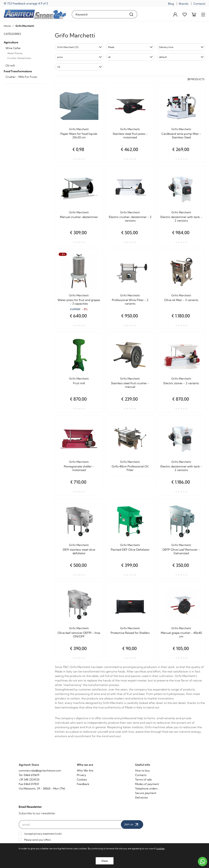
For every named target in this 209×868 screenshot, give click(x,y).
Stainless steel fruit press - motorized (130, 136)
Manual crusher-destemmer (79, 217)
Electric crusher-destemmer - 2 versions (130, 219)
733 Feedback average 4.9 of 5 (26, 3)
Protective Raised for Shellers (130, 633)
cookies (160, 848)
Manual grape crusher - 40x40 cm (181, 635)
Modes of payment (147, 784)
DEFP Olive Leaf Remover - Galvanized (181, 551)
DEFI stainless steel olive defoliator (79, 551)
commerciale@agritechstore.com (40, 771)
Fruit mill (79, 383)
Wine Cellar (13, 48)
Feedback (83, 784)
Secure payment (146, 793)
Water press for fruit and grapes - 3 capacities (79, 302)
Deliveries (141, 797)
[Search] (131, 14)
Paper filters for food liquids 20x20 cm (79, 136)
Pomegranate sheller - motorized (79, 468)
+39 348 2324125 (29, 779)
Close (105, 861)
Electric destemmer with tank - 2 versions (181, 219)
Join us (132, 825)
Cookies (82, 779)
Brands (184, 4)
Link (58, 834)
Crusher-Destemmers (19, 58)
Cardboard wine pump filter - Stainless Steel (181, 136)
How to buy (142, 771)
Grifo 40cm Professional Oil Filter (130, 468)
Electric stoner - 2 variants (181, 383)
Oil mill (10, 66)
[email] (72, 825)
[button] (79, 47)
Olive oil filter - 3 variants (181, 300)
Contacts (199, 4)
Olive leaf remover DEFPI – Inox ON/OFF (79, 635)
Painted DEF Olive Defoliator (130, 550)
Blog (171, 4)
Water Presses (15, 53)
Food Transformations (18, 71)
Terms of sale (143, 779)
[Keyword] (99, 14)
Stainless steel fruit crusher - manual (130, 385)
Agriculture (11, 42)
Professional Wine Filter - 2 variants (130, 302)
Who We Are (85, 771)
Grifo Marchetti (79, 129)
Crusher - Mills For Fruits (21, 77)
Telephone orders (146, 788)
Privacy (81, 775)
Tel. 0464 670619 (29, 775)
